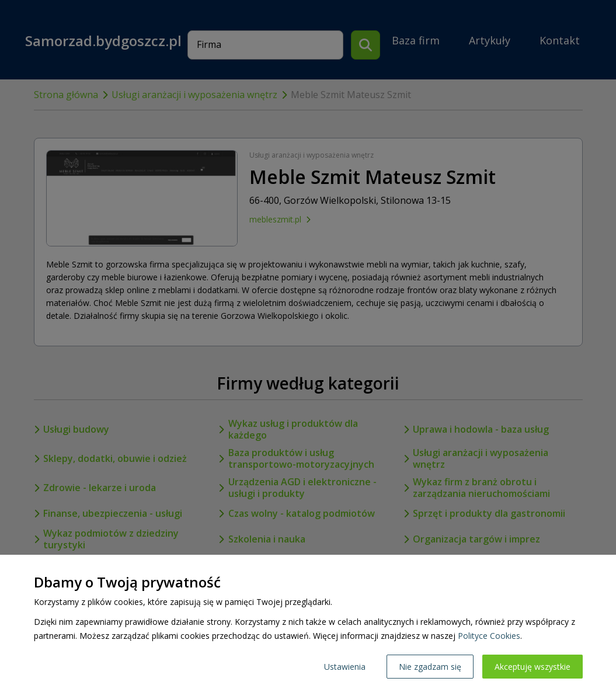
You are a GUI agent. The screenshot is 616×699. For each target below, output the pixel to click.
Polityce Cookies (489, 636)
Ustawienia (345, 667)
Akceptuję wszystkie (533, 667)
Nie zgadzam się (430, 667)
